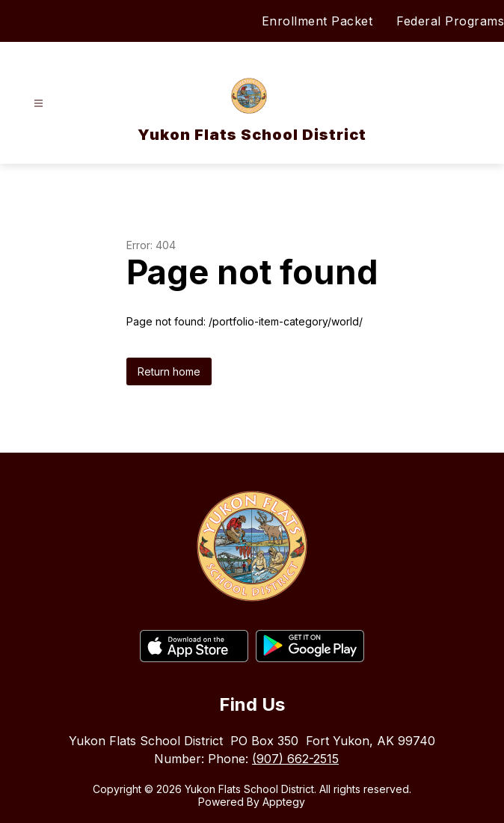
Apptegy (284, 802)
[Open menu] (39, 104)
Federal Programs (450, 21)
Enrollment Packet (317, 21)
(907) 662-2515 (295, 759)
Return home (169, 371)
